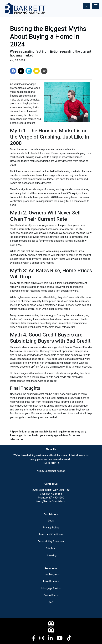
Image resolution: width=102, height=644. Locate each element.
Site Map (51, 548)
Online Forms (51, 595)
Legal (51, 521)
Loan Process (51, 581)
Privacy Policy (51, 528)
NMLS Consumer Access (51, 471)
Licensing (51, 555)
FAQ (51, 602)
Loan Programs (51, 574)
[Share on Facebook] (13, 71)
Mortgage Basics (51, 588)
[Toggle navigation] (96, 6)
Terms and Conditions (51, 535)
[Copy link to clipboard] (44, 71)
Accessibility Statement (51, 541)
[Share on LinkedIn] (29, 71)
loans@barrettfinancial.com (51, 501)
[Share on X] (21, 71)
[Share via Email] (36, 71)
